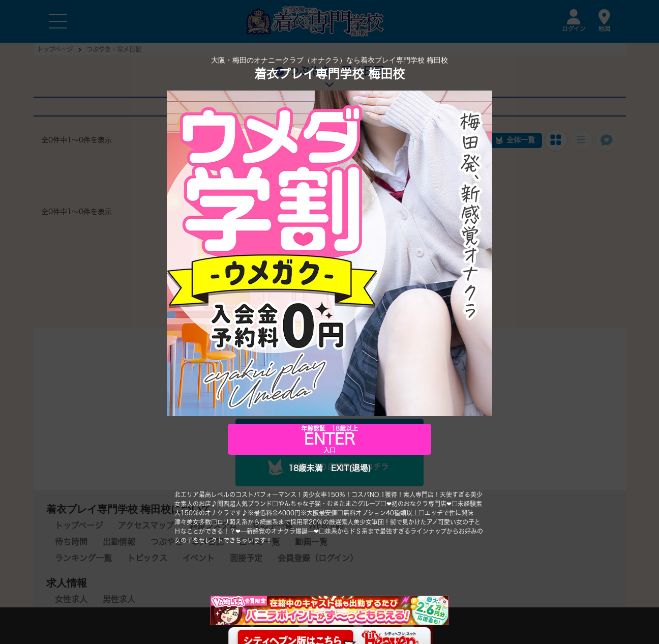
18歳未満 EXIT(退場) (329, 469)
